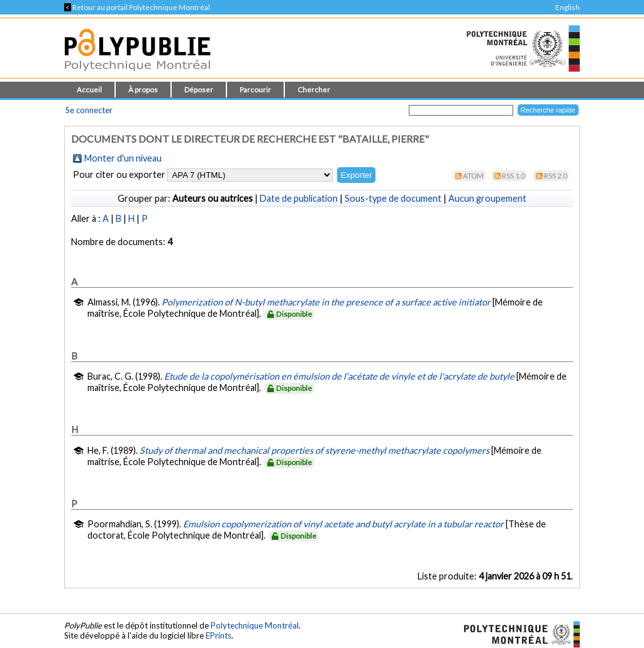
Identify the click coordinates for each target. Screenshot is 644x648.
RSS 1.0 (514, 176)
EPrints (219, 635)
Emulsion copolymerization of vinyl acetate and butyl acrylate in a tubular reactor (343, 524)
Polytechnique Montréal (255, 625)
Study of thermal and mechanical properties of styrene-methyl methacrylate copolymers (314, 450)
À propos (143, 90)
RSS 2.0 (556, 176)
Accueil (89, 90)
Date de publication (299, 198)
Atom (473, 176)
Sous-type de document (393, 198)
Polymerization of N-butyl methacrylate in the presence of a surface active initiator (326, 302)
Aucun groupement (487, 198)
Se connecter (89, 110)
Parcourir (255, 90)
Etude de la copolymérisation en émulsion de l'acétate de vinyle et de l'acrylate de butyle (339, 376)
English (568, 7)
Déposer (199, 90)
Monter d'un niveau (123, 158)
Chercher (314, 90)
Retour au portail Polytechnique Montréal (137, 7)
